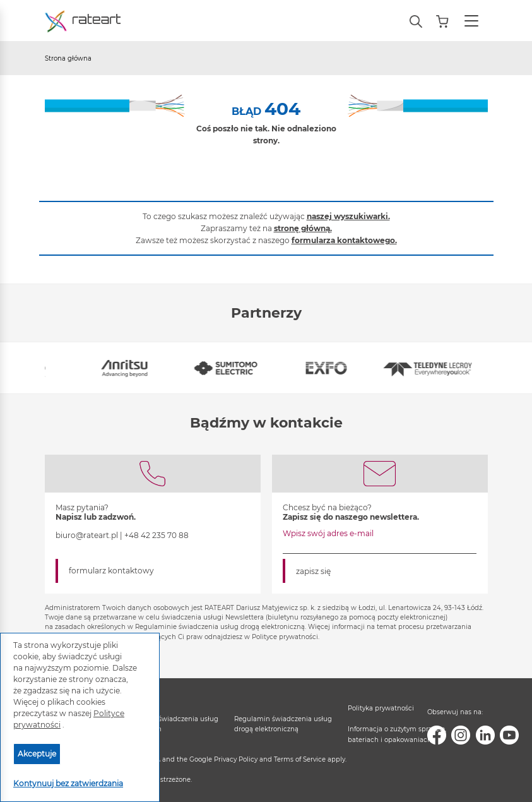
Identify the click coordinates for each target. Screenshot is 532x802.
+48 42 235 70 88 (157, 535)
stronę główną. (303, 228)
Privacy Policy (236, 759)
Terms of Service (300, 759)
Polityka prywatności (381, 708)
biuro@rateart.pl (87, 535)
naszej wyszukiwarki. (348, 216)
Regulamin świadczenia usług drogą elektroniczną (283, 724)
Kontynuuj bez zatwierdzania (68, 783)
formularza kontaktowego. (344, 240)
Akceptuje (37, 754)
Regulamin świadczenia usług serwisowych (169, 724)
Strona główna (68, 58)
